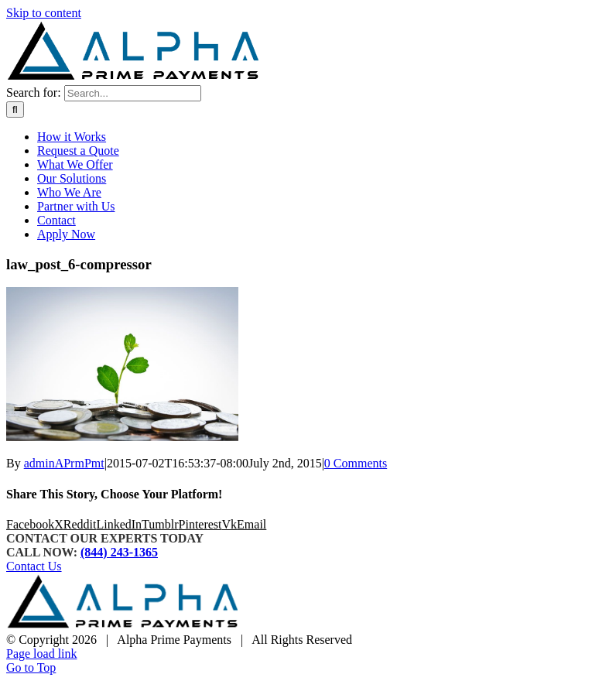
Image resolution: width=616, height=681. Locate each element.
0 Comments (356, 463)
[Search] (15, 110)
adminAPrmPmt (64, 463)
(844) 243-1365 (119, 552)
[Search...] (133, 93)
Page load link (42, 654)
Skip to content (44, 13)
